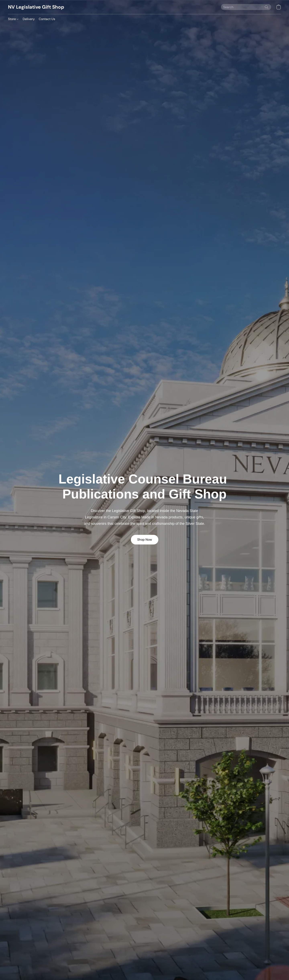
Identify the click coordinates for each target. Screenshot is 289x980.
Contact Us (47, 19)
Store (13, 19)
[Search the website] (267, 7)
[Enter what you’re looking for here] (246, 7)
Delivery (29, 19)
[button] (36, 7)
